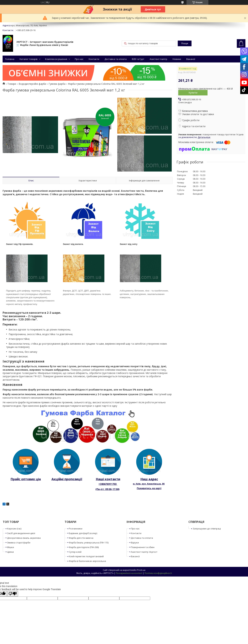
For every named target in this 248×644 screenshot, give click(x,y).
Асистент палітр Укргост (144, 552)
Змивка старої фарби (19, 543)
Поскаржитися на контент (129, 573)
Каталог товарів (29, 59)
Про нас (79, 59)
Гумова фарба (57, 84)
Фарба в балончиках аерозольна (87, 561)
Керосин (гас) (14, 529)
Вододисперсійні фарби (32, 84)
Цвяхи (10, 552)
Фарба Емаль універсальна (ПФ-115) (89, 543)
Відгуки (135, 543)
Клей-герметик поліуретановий (86, 556)
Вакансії (191, 59)
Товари (12, 84)
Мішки (11, 547)
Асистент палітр (158, 59)
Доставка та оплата (116, 59)
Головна (10, 59)
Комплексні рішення (56, 59)
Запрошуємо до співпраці (207, 529)
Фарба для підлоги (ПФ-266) (84, 547)
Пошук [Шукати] (185, 43)
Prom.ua (141, 570)
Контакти (94, 59)
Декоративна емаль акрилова (24, 538)
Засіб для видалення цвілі (21, 533)
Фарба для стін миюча (81, 538)
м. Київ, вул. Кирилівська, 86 (149, 484)
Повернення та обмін (143, 547)
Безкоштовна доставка (195, 111)
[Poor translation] (13, 594)
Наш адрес (149, 479)
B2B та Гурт (138, 59)
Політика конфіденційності (158, 573)
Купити (193, 92)
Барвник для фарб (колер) (83, 533)
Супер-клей (75, 552)
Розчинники (76, 529)
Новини (177, 59)
